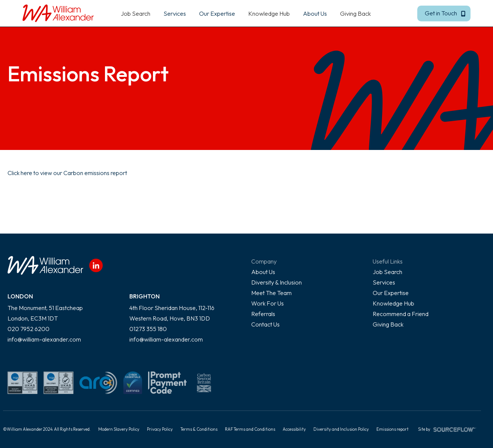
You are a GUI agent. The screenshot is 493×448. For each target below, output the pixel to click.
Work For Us (267, 303)
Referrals (263, 314)
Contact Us (265, 324)
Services (384, 282)
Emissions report (393, 429)
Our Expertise (391, 293)
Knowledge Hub (269, 13)
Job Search (136, 13)
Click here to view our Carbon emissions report (67, 173)
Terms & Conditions (199, 429)
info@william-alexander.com (44, 339)
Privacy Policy (160, 429)
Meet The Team (271, 293)
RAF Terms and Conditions (250, 429)
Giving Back (355, 13)
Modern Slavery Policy (119, 429)
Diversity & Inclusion (276, 282)
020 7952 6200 (28, 329)
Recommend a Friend (401, 314)
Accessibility (294, 429)
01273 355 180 (148, 329)
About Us (263, 272)
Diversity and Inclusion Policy (341, 429)
